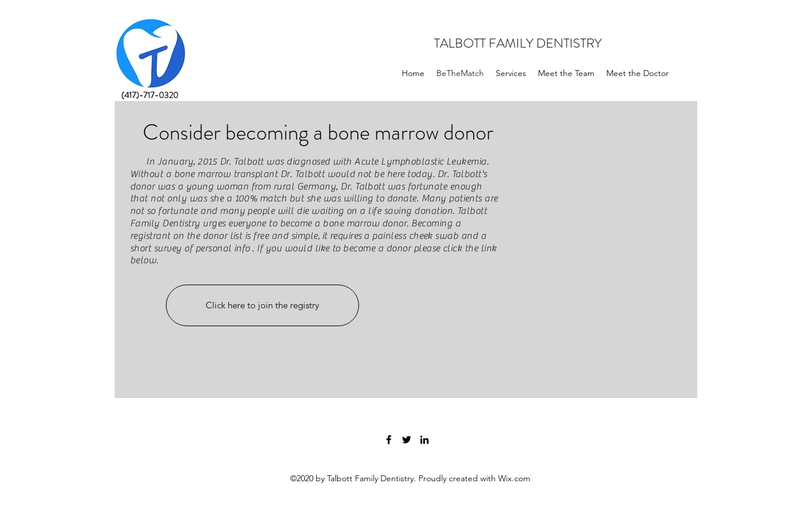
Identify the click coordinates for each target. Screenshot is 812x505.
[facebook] (389, 440)
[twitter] (407, 440)
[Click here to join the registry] (262, 305)
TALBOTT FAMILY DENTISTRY (518, 43)
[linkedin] (424, 440)
